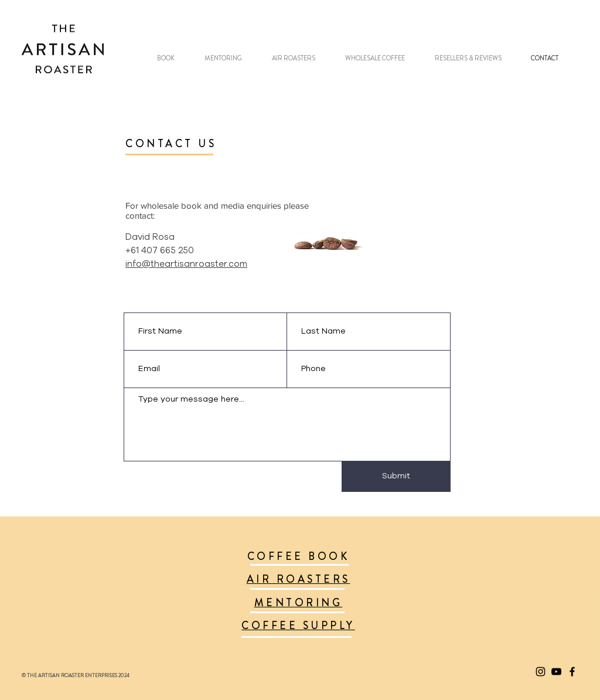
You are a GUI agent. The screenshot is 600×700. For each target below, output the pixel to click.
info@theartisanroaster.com (186, 264)
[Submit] (396, 477)
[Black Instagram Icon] (541, 672)
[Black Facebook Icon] (572, 672)
